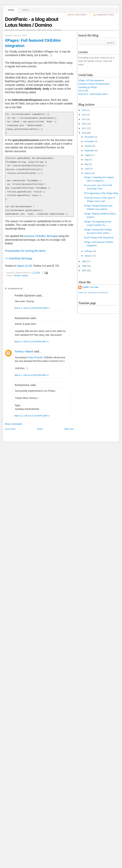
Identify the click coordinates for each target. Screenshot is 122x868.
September (89, 151)
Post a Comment (13, 424)
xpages (25, 275)
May (87, 164)
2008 (84, 266)
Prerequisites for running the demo (25, 251)
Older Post (69, 429)
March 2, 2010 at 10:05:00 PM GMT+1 (32, 308)
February (89, 251)
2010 (84, 133)
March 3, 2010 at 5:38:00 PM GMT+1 (32, 375)
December (89, 137)
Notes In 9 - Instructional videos (93, 94)
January (88, 256)
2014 (84, 115)
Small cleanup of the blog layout (99, 238)
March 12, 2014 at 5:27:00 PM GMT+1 (32, 416)
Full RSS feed (78, 15)
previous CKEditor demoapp (41, 236)
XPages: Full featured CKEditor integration (33, 43)
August (88, 155)
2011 (84, 128)
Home (11, 10)
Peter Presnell (35, 358)
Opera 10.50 (25, 266)
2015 (84, 110)
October (88, 146)
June (87, 160)
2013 (84, 119)
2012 (84, 124)
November (89, 141)
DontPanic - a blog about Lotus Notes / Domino (32, 22)
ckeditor (17, 275)
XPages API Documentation (91, 80)
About (26, 10)
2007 (84, 271)
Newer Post (10, 429)
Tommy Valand (24, 351)
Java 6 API (83, 91)
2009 (84, 261)
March (88, 173)
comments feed (105, 15)
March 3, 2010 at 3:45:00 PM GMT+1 (32, 342)
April (87, 169)
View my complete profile (93, 293)
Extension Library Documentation (94, 84)
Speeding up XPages (88, 87)
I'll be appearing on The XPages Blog (101, 193)
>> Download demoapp (19, 258)
